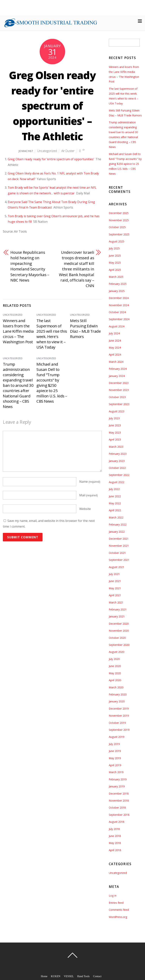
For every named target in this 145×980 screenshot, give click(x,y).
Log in (113, 896)
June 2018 (115, 836)
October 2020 (117, 638)
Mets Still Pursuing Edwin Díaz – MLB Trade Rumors (85, 328)
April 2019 (115, 765)
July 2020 (114, 659)
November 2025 (119, 220)
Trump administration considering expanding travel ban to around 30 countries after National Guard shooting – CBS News (18, 385)
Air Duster (68, 151)
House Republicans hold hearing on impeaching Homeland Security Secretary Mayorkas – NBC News (29, 266)
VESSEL (69, 976)
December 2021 (119, 539)
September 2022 (119, 475)
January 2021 (117, 616)
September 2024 (119, 319)
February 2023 (118, 454)
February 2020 (118, 694)
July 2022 (114, 489)
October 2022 (117, 468)
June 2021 (115, 581)
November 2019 (119, 716)
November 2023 (119, 390)
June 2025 (115, 256)
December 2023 (119, 383)
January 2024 (117, 376)
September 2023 (119, 404)
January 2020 (117, 701)
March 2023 (116, 447)
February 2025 (118, 284)
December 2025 (119, 213)
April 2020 (115, 680)
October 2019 (117, 723)
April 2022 (115, 510)
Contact (98, 976)
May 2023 (115, 432)
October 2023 (117, 397)
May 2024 (115, 348)
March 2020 (116, 687)
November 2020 (119, 631)
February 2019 (118, 779)
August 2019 (117, 737)
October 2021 (117, 553)
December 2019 (119, 709)
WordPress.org (118, 917)
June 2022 (115, 496)
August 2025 (117, 241)
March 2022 (116, 517)
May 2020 (115, 673)
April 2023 (115, 439)
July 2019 (114, 744)
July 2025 (114, 248)
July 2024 (114, 333)
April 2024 (115, 355)
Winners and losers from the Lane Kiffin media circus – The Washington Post (18, 331)
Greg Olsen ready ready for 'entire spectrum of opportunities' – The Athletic (52, 105)
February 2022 (118, 524)
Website (85, 509)
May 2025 (115, 263)
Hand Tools (83, 976)
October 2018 (117, 808)
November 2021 (119, 546)
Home (44, 976)
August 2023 (117, 411)
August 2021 (117, 567)
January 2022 (117, 532)
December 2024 (119, 298)
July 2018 (114, 829)
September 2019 (119, 730)
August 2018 (117, 822)
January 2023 (117, 461)
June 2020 (115, 666)
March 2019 (116, 772)
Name (90, 482)
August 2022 (117, 482)
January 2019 (117, 786)
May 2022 (115, 503)
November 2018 (119, 801)
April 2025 (115, 270)
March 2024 (116, 362)
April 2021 (115, 595)
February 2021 (118, 609)
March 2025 (116, 277)
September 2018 (119, 815)
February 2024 (118, 369)
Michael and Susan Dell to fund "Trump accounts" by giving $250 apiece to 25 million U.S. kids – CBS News (52, 383)
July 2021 (114, 574)
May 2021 (115, 588)
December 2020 (119, 624)
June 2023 (115, 425)
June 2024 (115, 341)
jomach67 (26, 151)
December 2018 (119, 794)
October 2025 (117, 227)
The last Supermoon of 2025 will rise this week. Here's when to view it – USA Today (52, 334)
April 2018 (115, 850)
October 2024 (117, 312)
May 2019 (115, 758)
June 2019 (115, 751)
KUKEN (56, 976)
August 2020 (117, 652)
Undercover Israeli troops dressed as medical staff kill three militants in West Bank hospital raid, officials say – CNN (76, 269)
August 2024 (117, 326)
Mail (89, 495)
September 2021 (119, 560)
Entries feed (116, 903)
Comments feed (119, 910)
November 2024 (119, 305)
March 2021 (116, 602)
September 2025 (119, 234)
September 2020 (119, 645)
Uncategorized (47, 151)
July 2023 (114, 418)
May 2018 (115, 843)
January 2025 (117, 291)
